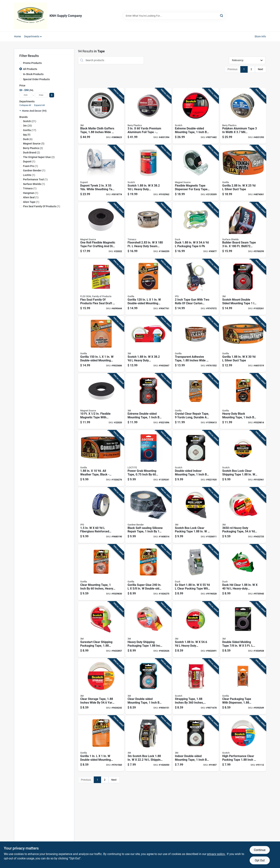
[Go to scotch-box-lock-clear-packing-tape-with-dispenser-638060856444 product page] (196, 515)
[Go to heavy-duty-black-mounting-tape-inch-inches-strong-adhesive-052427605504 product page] (243, 401)
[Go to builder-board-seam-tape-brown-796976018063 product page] (243, 230)
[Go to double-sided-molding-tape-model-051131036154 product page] (243, 629)
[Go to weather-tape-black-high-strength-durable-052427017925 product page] (101, 458)
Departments (32, 36)
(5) (34, 144)
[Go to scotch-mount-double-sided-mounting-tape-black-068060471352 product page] (243, 287)
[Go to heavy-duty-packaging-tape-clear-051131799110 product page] (243, 515)
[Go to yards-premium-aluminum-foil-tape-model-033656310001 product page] (148, 116)
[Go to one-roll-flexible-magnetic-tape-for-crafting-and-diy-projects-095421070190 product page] (101, 230)
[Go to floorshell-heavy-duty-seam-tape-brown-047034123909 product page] (148, 230)
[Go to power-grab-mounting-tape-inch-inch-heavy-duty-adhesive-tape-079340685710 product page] (148, 458)
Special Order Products (36, 79)
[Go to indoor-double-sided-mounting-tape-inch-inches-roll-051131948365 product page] (196, 743)
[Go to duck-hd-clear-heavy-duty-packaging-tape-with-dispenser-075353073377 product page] (243, 572)
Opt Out (260, 860)
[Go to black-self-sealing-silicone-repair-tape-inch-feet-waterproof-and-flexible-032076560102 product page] (148, 515)
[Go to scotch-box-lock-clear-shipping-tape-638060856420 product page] (243, 458)
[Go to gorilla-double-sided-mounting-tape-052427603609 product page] (101, 344)
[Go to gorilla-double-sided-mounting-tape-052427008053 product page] (148, 287)
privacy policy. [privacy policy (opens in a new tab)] (216, 854)
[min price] (26, 95)
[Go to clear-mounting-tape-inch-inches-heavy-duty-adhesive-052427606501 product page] (101, 572)
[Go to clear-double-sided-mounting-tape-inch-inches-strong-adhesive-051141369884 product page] (148, 686)
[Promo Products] (21, 63)
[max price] (41, 95)
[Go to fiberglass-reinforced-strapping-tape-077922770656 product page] (101, 515)
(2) (33, 148)
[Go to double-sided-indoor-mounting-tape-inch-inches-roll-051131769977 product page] (196, 458)
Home (18, 36)
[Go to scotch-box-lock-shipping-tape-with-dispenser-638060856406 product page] (148, 743)
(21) (30, 121)
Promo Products (32, 63)
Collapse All (25, 105)
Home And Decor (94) (34, 111)
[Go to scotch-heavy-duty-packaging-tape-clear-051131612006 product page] (148, 344)
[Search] (222, 15)
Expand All (39, 105)
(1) (29, 161)
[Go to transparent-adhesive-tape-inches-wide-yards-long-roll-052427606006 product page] (196, 344)
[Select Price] (52, 95)
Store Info (260, 36)
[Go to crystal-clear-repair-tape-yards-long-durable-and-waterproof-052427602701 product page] (196, 401)
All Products (30, 69)
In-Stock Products (33, 74)
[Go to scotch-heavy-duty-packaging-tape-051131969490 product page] (148, 173)
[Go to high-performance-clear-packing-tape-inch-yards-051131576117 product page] (243, 743)
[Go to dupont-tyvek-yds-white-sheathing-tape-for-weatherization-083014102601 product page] (101, 173)
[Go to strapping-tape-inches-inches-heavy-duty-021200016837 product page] (196, 686)
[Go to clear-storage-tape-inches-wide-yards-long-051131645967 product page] (101, 686)
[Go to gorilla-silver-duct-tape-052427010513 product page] (243, 173)
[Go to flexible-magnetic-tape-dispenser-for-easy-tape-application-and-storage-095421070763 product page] (196, 173)
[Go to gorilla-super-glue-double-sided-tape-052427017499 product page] (148, 572)
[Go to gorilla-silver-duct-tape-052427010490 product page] (243, 344)
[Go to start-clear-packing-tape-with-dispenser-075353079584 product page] (196, 572)
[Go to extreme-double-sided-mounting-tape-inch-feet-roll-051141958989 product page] (196, 116)
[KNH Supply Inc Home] (31, 16)
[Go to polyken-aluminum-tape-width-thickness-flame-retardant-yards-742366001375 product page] (243, 116)
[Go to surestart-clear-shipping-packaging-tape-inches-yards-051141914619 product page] (101, 629)
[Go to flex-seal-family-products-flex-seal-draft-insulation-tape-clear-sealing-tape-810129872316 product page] (101, 287)
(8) (27, 135)
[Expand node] (21, 111)
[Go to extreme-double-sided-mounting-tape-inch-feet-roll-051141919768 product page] (148, 401)
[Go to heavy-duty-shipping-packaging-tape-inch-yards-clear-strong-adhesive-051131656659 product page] (148, 629)
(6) (28, 139)
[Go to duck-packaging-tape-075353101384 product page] (196, 230)
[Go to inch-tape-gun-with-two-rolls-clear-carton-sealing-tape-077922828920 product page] (196, 287)
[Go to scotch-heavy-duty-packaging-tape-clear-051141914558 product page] (196, 629)
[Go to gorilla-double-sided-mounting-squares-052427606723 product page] (101, 743)
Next (261, 69)
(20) (28, 126)
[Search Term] (174, 16)
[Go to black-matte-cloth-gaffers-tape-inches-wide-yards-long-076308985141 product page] (101, 116)
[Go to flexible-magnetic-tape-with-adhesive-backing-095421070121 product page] (101, 401)
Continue (260, 850)
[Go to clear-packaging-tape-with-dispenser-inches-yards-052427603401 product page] (243, 686)
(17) (30, 130)
